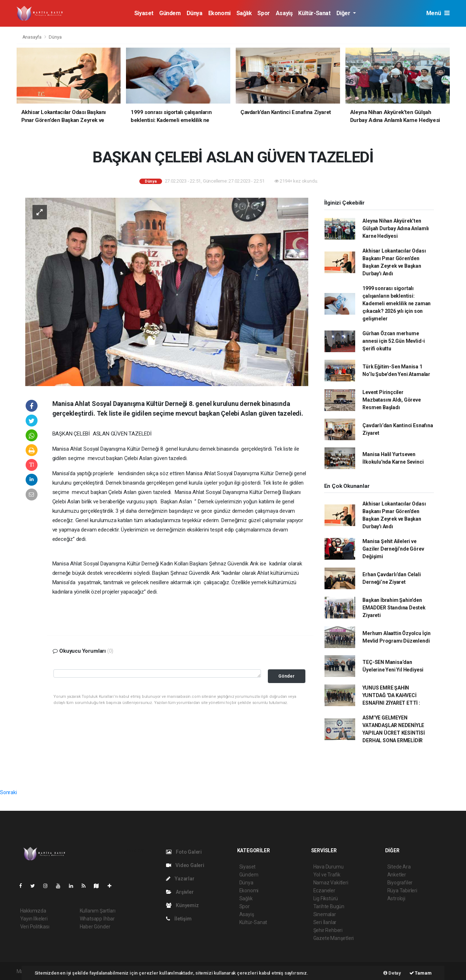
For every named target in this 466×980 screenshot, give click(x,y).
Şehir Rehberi (328, 930)
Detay (392, 973)
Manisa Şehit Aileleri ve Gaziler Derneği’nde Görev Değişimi (393, 549)
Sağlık (244, 13)
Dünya (195, 13)
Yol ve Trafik (327, 875)
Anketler (397, 875)
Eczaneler (324, 891)
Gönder (286, 676)
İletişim (179, 919)
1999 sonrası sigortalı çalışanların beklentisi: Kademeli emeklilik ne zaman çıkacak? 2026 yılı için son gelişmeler (397, 303)
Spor (264, 13)
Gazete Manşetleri (334, 938)
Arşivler (180, 892)
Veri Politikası (35, 927)
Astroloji (396, 898)
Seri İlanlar (325, 922)
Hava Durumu (328, 867)
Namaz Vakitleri (331, 883)
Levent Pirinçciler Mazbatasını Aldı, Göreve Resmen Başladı (391, 400)
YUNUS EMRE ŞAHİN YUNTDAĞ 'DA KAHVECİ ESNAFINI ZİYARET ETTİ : (391, 695)
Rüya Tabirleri (402, 891)
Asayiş (284, 13)
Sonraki (8, 792)
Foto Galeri (184, 852)
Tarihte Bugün (329, 906)
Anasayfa (32, 37)
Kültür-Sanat (314, 13)
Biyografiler (400, 883)
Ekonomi (219, 13)
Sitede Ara (399, 867)
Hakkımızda (33, 911)
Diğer (344, 13)
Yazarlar (180, 879)
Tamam (421, 973)
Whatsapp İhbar (97, 919)
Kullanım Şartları (98, 911)
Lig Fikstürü (326, 898)
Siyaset (144, 13)
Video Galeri (185, 865)
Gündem (170, 13)
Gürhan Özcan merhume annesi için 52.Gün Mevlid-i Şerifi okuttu (394, 341)
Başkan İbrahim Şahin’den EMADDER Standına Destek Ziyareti (394, 608)
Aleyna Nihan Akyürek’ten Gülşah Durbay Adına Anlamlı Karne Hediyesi (396, 228)
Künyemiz (182, 905)
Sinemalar (325, 914)
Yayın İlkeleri (34, 919)
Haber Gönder (95, 927)
